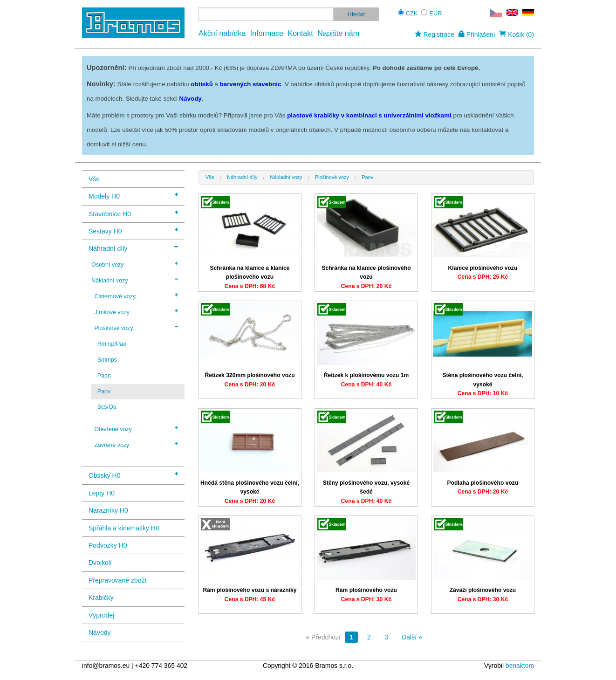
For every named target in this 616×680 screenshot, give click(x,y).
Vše (94, 179)
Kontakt (300, 33)
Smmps (107, 360)
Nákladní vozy (135, 280)
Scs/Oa (107, 407)
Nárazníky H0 (108, 510)
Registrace (435, 34)
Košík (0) (517, 34)
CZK (412, 13)
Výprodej (101, 615)
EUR (436, 13)
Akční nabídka (222, 33)
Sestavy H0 (133, 230)
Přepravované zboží (118, 580)
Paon (104, 376)
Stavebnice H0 (133, 213)
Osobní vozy (135, 264)
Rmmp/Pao (112, 344)
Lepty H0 (102, 493)
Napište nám (338, 33)
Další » (412, 637)
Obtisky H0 (133, 475)
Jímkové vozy (136, 312)
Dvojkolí (100, 563)
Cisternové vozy (136, 296)
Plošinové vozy (136, 328)
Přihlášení (477, 34)
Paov (104, 392)
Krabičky (101, 598)
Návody (99, 632)
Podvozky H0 (108, 545)
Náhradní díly (133, 248)
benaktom (520, 666)
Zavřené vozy (136, 445)
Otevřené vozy (136, 429)
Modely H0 (133, 196)
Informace (267, 33)
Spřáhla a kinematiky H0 (124, 528)
